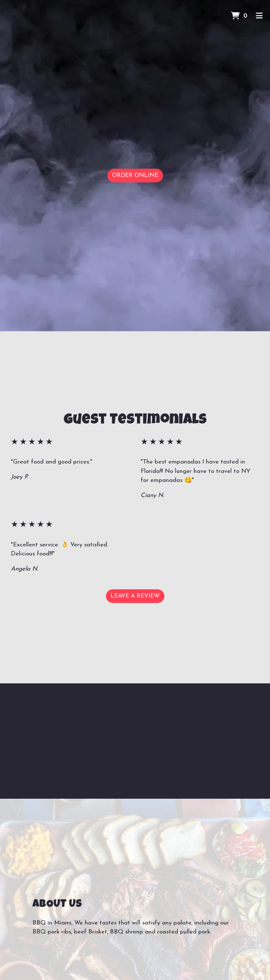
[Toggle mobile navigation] (259, 16)
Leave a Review (135, 596)
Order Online (135, 176)
